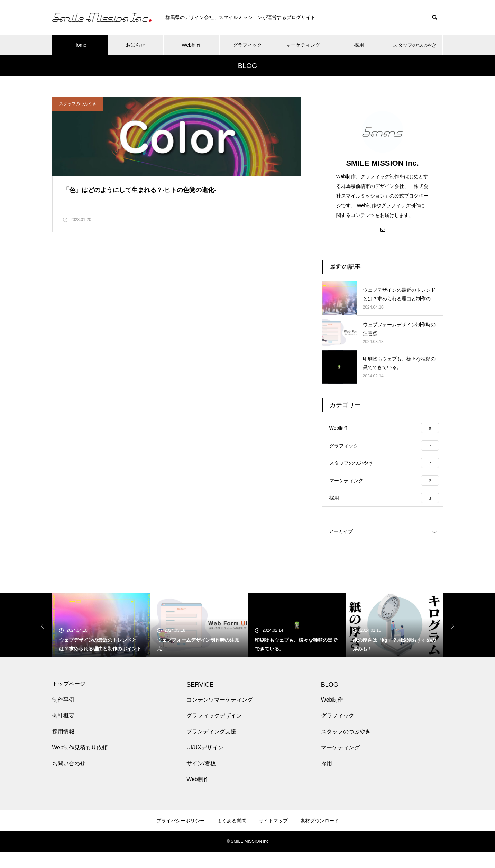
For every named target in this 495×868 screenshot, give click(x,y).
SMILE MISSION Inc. (382, 163)
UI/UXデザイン (205, 764)
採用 (359, 45)
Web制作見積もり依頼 (80, 764)
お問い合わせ (69, 780)
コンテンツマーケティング (220, 716)
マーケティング (303, 45)
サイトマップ (273, 837)
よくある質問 (232, 837)
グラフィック (247, 45)
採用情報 (63, 748)
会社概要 (63, 732)
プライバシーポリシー (181, 837)
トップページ (69, 700)
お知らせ (136, 45)
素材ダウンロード (320, 837)
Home (80, 45)
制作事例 (63, 716)
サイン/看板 (201, 780)
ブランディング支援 (211, 748)
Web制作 (191, 45)
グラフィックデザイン (214, 732)
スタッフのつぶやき (415, 45)
